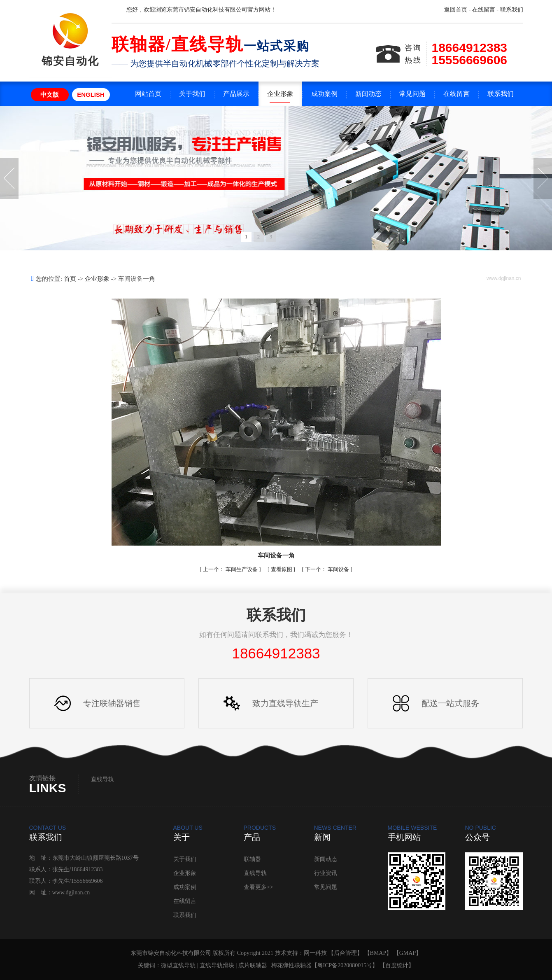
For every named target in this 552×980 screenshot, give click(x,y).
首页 (71, 279)
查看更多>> (259, 887)
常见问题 (412, 94)
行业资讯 (326, 873)
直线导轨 (102, 779)
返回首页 (456, 10)
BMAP (378, 953)
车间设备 (328, 569)
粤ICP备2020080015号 (345, 965)
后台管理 (345, 953)
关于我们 (192, 94)
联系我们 (512, 10)
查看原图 (282, 569)
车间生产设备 (231, 569)
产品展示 (236, 94)
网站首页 (148, 94)
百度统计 (397, 965)
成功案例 (324, 94)
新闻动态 (368, 94)
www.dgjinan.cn (71, 892)
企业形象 (280, 94)
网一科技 (315, 953)
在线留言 (484, 10)
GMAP (408, 953)
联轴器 (252, 859)
